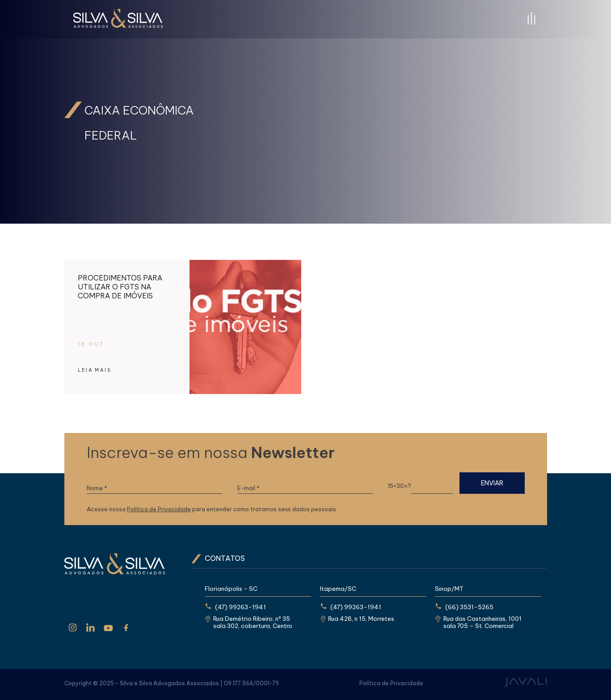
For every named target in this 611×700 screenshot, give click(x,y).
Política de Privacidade (159, 509)
